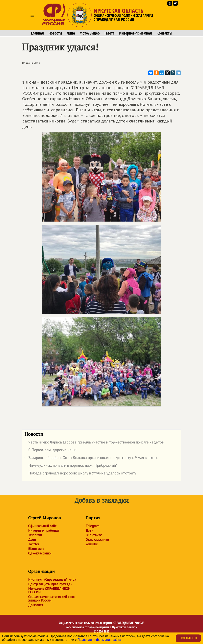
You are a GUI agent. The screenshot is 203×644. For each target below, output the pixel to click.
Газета (109, 33)
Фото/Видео (90, 33)
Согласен (188, 638)
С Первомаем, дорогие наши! (51, 451)
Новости (55, 33)
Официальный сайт (42, 526)
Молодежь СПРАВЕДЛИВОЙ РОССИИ (49, 590)
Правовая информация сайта (99, 640)
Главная (37, 33)
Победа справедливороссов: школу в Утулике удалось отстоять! (81, 474)
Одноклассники (40, 553)
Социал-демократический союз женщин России (52, 599)
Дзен (32, 540)
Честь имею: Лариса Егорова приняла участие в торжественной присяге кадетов (94, 443)
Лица (71, 33)
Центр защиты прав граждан (50, 584)
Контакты (164, 33)
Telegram (35, 535)
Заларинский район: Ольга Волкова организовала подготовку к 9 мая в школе (91, 458)
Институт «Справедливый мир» (52, 579)
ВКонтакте (36, 549)
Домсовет (36, 605)
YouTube (92, 544)
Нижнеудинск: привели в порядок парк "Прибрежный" (71, 466)
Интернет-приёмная (135, 33)
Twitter (34, 544)
